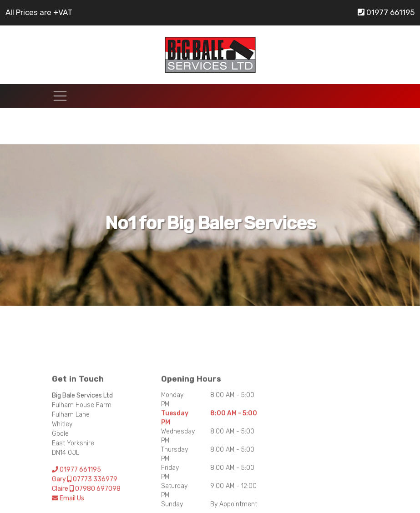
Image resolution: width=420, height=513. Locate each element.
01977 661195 (386, 12)
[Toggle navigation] (60, 96)
